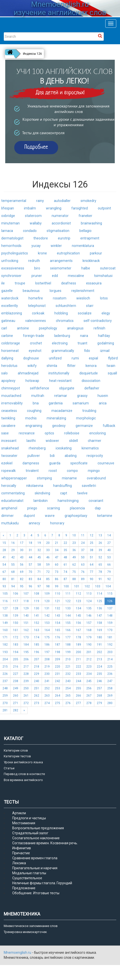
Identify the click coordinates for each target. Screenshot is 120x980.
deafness (69, 283)
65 (100, 565)
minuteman (10, 223)
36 (74, 550)
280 (110, 703)
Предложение (24, 888)
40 (109, 550)
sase (5, 433)
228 (26, 674)
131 (47, 608)
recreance (27, 433)
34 (57, 550)
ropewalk (8, 471)
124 (89, 601)
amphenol (9, 508)
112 (78, 594)
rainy (40, 201)
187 (58, 645)
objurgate (67, 388)
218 (37, 667)
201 (89, 652)
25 (92, 543)
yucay (36, 246)
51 (92, 557)
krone (42, 253)
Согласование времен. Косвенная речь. (45, 843)
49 (74, 557)
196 (37, 652)
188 (68, 645)
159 (110, 623)
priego (32, 508)
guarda (55, 463)
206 (26, 659)
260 (16, 696)
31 (30, 550)
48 (65, 557)
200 (78, 652)
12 (92, 535)
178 (78, 637)
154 (58, 623)
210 (68, 659)
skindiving (42, 493)
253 (58, 688)
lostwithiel (43, 283)
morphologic (86, 418)
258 (110, 688)
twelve (82, 493)
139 (16, 616)
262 (37, 696)
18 (30, 543)
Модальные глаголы (29, 873)
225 (110, 667)
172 (16, 637)
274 (47, 703)
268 (99, 696)
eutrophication (68, 253)
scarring (54, 508)
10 (74, 535)
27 (109, 543)
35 (65, 550)
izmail (105, 351)
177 (68, 637)
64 (92, 565)
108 (37, 594)
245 (89, 681)
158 (99, 623)
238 (16, 681)
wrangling (54, 208)
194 (16, 652)
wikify (32, 366)
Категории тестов (17, 756)
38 (92, 550)
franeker (85, 216)
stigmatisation (58, 231)
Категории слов (16, 750)
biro (37, 268)
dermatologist (12, 238)
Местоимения (24, 823)
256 (89, 688)
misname (69, 478)
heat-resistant (60, 381)
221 (68, 667)
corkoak (38, 313)
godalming (106, 343)
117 (16, 601)
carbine (7, 336)
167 (78, 630)
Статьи (9, 768)
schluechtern (66, 306)
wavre (50, 516)
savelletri (89, 486)
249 (16, 688)
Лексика (19, 863)
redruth (34, 261)
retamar (61, 396)
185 (37, 645)
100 (66, 586)
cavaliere (8, 426)
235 (99, 674)
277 (78, 703)
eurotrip (64, 238)
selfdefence (40, 388)
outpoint (104, 208)
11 (83, 535)
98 (48, 586)
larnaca (7, 231)
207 (37, 659)
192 (110, 645)
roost (53, 471)
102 (87, 586)
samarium (81, 403)
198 (58, 652)
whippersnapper (14, 478)
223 (89, 667)
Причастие (21, 853)
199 (68, 652)
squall (112, 373)
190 (89, 645)
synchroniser (11, 276)
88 (74, 579)
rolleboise (72, 433)
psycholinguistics (15, 253)
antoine (23, 328)
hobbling (61, 313)
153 (47, 623)
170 (110, 630)
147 (99, 616)
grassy (82, 396)
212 (89, 659)
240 (37, 681)
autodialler (62, 201)
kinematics (90, 448)
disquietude (89, 373)
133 (68, 608)
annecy (34, 523)
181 (110, 637)
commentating (13, 493)
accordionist (61, 223)
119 (37, 601)
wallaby (36, 223)
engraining (34, 426)
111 (68, 594)
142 (47, 616)
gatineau (8, 321)
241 (47, 681)
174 (37, 637)
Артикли (19, 813)
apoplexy (8, 381)
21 (57, 543)
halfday (104, 336)
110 (58, 594)
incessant (9, 441)
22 (65, 543)
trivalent (32, 471)
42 (13, 557)
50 (83, 557)
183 (16, 645)
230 (47, 674)
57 (30, 565)
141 (37, 616)
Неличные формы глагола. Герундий (42, 883)
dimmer (7, 516)
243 (68, 681)
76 (83, 572)
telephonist (37, 306)
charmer (95, 441)
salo (4, 373)
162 (26, 630)
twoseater (9, 456)
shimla (52, 366)
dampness (31, 463)
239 (26, 681)
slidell (73, 441)
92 (109, 579)
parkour (96, 253)
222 (78, 667)
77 (92, 572)
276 (68, 703)
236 (110, 674)
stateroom (33, 216)
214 (110, 659)
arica (103, 403)
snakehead (10, 448)
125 (99, 601)
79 (109, 572)
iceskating (64, 448)
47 (57, 557)
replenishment (83, 291)
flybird (113, 358)
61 (65, 565)
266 (78, 696)
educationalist (12, 501)
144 (68, 616)
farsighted (80, 208)
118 (26, 601)
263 (47, 696)
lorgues (56, 291)
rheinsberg (37, 448)
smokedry (88, 201)
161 (16, 630)
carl (4, 328)
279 (99, 703)
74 (65, 572)
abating (71, 456)
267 (89, 696)
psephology (48, 328)
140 (26, 616)
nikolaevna (35, 486)
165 (58, 630)
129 (26, 608)
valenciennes (36, 321)
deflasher (92, 388)
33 (48, 550)
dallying (7, 358)
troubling (89, 411)
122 (68, 601)
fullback (109, 426)
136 (99, 608)
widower (52, 441)
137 (110, 608)
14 (109, 535)
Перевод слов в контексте (24, 774)
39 (100, 550)
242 (58, 681)
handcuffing (62, 486)
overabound (96, 478)
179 (89, 637)
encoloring (98, 433)
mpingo (94, 471)
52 (100, 557)
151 (26, 623)
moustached (11, 396)
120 (47, 601)
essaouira (94, 283)
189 (78, 645)
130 (37, 608)
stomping (44, 478)
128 (16, 608)
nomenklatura (83, 246)
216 (16, 667)
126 (110, 601)
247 (110, 681)
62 (74, 565)
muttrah (38, 396)
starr (90, 306)
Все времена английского (23, 780)
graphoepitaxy (76, 516)
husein (103, 396)
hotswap (32, 381)
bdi (52, 456)
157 (89, 623)
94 (13, 586)
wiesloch (83, 298)
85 (48, 579)
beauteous (31, 291)
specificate (79, 463)
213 (99, 659)
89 (83, 579)
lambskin (41, 501)
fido (87, 351)
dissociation (91, 381)
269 (110, 696)
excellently (10, 306)
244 (78, 681)
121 (58, 601)
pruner (37, 276)
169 (99, 630)
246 (99, 681)
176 (58, 637)
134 (78, 608)
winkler (56, 246)
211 (78, 659)
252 (47, 688)
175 (47, 637)
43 (22, 557)
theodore (41, 238)
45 (39, 557)
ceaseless (9, 411)
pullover (34, 456)
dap (98, 508)
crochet (36, 343)
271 (16, 703)
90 (92, 579)
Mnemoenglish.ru (18, 953)
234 (89, 674)
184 (26, 645)
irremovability (12, 403)
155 (68, 623)
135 (89, 608)
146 (89, 616)
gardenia (56, 403)
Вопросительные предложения (38, 828)
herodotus (9, 366)
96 (30, 586)
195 (26, 652)
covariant (96, 501)
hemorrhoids (11, 246)
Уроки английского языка (23, 762)
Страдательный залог (30, 833)
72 (48, 572)
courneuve (106, 463)
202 (99, 652)
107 (26, 594)
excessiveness (13, 268)
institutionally (59, 373)
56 (22, 565)
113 (89, 594)
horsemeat (10, 351)
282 (16, 710)
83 (30, 579)
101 (77, 586)
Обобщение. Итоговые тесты (36, 893)
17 (22, 543)
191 (99, 645)
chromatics (65, 321)
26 (100, 543)
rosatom (60, 298)
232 (68, 674)
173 (26, 637)
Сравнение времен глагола (35, 858)
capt (64, 493)
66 (109, 565)
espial (93, 358)
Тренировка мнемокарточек (25, 932)
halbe (86, 268)
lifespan (8, 208)
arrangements (61, 261)
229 (37, 674)
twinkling (8, 418)
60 (57, 565)
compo (72, 471)
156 (78, 623)
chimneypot (11, 388)
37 (83, 550)
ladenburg (62, 336)
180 (99, 637)
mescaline (76, 276)
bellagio (85, 231)
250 (26, 688)
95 (22, 586)
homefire (36, 298)
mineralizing (56, 418)
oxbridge (8, 216)
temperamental (14, 201)
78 (100, 572)
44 (30, 557)
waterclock (10, 298)
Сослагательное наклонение (36, 838)
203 (110, 652)
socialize (85, 313)
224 (99, 667)
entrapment (90, 238)
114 (99, 594)
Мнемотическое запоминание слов (31, 926)
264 (58, 696)
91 (100, 579)
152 (37, 623)
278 (89, 703)
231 (58, 674)
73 (57, 572)
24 (83, 543)
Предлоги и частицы (29, 818)
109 (47, 594)
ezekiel (7, 463)
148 (110, 616)
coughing (34, 411)
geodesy (59, 426)
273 (37, 703)
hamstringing (68, 501)
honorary (57, 523)
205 (16, 659)
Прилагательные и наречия (35, 868)
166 (68, 630)
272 (26, 703)
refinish (99, 328)
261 (26, 696)
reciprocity (95, 456)
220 (58, 667)
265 (68, 696)
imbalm (30, 208)
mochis (31, 418)
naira (84, 336)
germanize (84, 426)
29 (13, 550)
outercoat (108, 268)
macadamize (62, 411)
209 (58, 659)
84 (39, 579)
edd (55, 276)
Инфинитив (22, 848)
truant (82, 343)
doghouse (31, 358)
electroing (60, 343)
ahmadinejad (28, 373)
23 (74, 543)
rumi (75, 358)
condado (30, 231)
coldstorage (11, 343)
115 (110, 594)
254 (68, 688)
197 (47, 652)
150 (16, 623)
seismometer (61, 268)
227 (16, 674)
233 (78, 674)
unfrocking (10, 261)
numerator (60, 216)
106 (16, 594)
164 (47, 630)
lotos (104, 298)
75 (74, 572)
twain (111, 366)
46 (48, 557)
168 (89, 630)
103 (98, 586)
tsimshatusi (103, 276)
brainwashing (91, 223)
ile (3, 283)
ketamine (105, 516)
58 (39, 565)
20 (48, 543)
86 (57, 579)
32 (39, 550)
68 (13, 572)
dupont (29, 516)
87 (65, 579)
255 (78, 688)
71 (39, 572)
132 (58, 608)
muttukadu (10, 523)
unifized (55, 358)
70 (30, 572)
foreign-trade (34, 336)
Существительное (27, 878)
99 (57, 586)
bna (36, 403)
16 (13, 543)
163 (37, 630)
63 (83, 565)
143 (58, 616)
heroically (9, 486)
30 (22, 550)
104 (108, 586)
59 (48, 565)
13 (100, 535)
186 (47, 645)
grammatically (63, 351)
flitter (71, 366)
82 (22, 579)
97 (39, 586)
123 (78, 601)
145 (78, 616)
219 (47, 667)
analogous (75, 328)
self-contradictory (98, 321)
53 (109, 557)
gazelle (7, 291)
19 (39, 543)
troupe (20, 283)
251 (37, 688)
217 (26, 667)
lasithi (31, 441)
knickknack (91, 261)
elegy (106, 313)
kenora (91, 366)
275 (58, 703)
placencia (77, 508)
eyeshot (35, 351)
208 (47, 659)
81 (13, 579)
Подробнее (36, 147)
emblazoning (12, 313)
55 (13, 565)
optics (49, 433)
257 (99, 688)
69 (22, 572)
